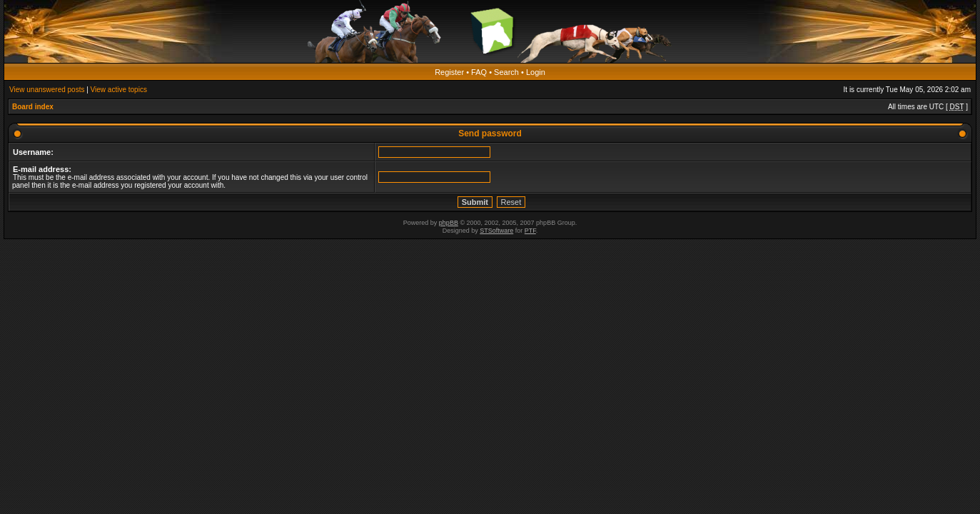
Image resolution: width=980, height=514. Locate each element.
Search (506, 72)
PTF (530, 231)
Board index (33, 107)
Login (536, 72)
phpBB (449, 223)
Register (449, 72)
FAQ (479, 72)
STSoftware (496, 231)
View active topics (119, 90)
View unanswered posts (47, 90)
